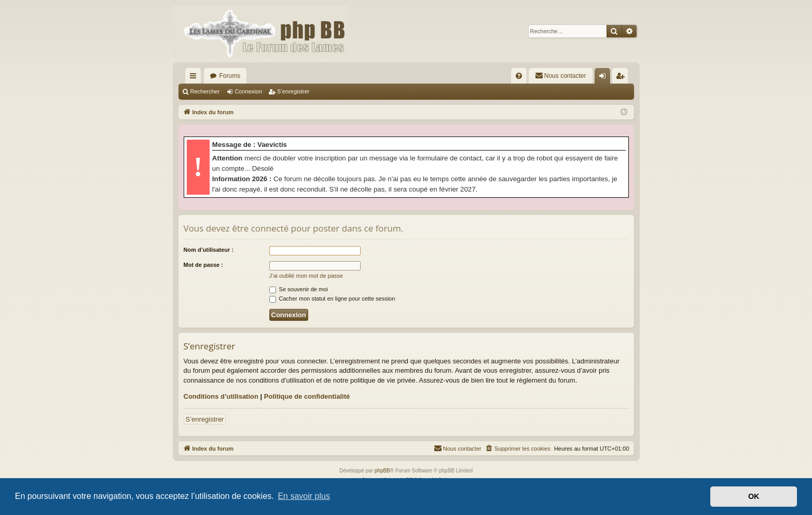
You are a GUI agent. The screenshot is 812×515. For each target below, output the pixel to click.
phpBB (382, 471)
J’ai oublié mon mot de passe (306, 276)
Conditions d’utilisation (221, 396)
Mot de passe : (203, 265)
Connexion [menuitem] (604, 78)
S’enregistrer (293, 91)
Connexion (248, 91)
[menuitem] (519, 76)
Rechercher (205, 91)
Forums (230, 76)
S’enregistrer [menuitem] (622, 78)
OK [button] (754, 496)
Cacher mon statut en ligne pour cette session (332, 299)
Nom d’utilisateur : (209, 250)
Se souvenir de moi (299, 289)
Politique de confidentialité (307, 396)
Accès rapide (195, 78)
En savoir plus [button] (304, 496)
